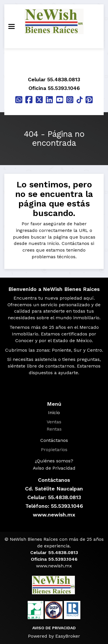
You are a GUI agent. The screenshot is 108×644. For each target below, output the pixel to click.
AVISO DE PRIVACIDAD (54, 628)
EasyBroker (68, 636)
